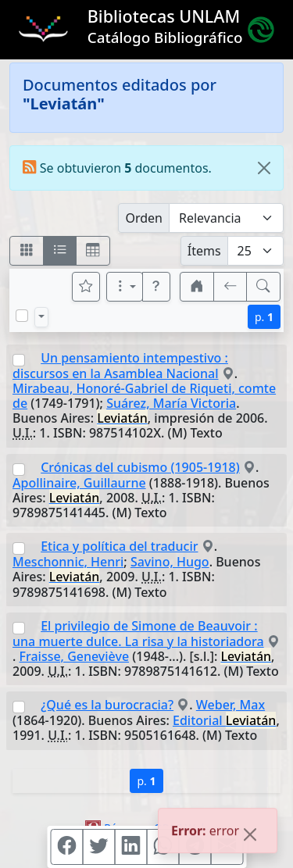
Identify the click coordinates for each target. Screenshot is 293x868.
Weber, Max (230, 705)
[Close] (264, 168)
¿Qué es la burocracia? (107, 705)
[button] (156, 287)
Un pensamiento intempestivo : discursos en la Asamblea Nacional (120, 366)
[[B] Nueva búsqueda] (263, 287)
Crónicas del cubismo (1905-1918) (140, 467)
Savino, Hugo (170, 562)
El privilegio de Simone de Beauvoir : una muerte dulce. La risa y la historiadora (138, 634)
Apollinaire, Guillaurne (79, 483)
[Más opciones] (125, 287)
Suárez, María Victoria (171, 403)
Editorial (224, 720)
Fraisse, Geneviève (75, 656)
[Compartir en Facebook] (66, 847)
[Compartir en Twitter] (98, 847)
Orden (144, 218)
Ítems (204, 251)
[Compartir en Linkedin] (130, 847)
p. (264, 317)
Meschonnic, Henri (68, 562)
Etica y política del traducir (119, 546)
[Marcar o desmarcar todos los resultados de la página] (22, 316)
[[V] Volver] (230, 287)
